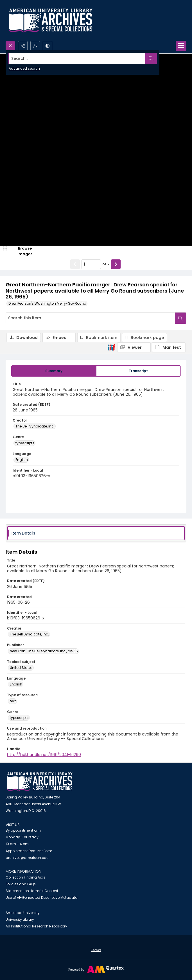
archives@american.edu (27, 858)
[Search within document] (180, 318)
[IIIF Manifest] (169, 347)
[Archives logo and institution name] (51, 21)
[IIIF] (111, 347)
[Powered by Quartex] (96, 969)
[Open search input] (10, 46)
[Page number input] (91, 264)
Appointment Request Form (29, 851)
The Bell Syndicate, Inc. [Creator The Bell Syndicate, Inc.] (35, 426)
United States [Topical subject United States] (21, 668)
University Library (20, 919)
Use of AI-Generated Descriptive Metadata (42, 898)
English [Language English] (22, 460)
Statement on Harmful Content (32, 891)
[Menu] (181, 46)
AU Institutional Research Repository (36, 926)
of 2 (106, 264)
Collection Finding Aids (25, 877)
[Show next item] (116, 264)
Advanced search (24, 68)
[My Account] (35, 46)
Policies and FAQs (21, 884)
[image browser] (21, 251)
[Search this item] (90, 318)
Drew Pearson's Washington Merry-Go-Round (47, 303)
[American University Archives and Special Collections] (40, 782)
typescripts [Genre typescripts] (25, 443)
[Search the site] (77, 58)
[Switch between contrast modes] (48, 46)
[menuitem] (96, 950)
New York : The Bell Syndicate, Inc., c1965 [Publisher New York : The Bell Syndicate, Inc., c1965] (44, 651)
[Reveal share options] (23, 46)
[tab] (54, 371)
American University (23, 913)
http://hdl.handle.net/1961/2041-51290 (44, 755)
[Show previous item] (75, 264)
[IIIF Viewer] (134, 347)
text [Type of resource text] (13, 701)
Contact (96, 950)
